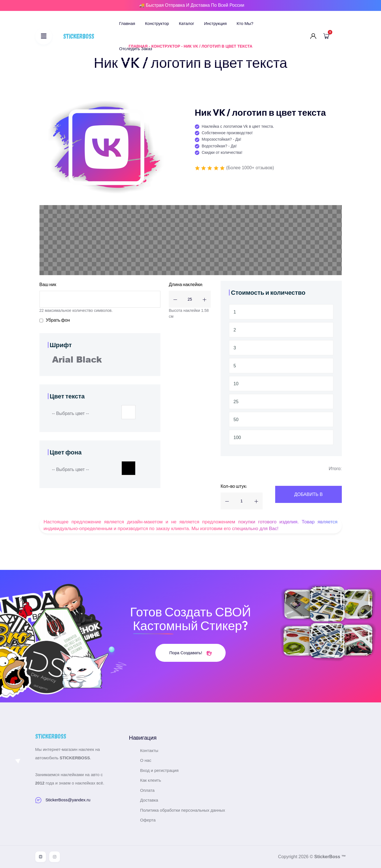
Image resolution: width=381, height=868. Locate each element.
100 (237, 438)
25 (236, 402)
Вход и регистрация (159, 770)
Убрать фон (58, 320)
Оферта (148, 820)
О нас (146, 760)
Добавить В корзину (308, 497)
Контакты (149, 750)
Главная (127, 23)
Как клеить (151, 780)
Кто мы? (245, 23)
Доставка (149, 800)
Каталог (187, 23)
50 (236, 420)
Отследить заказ (136, 49)
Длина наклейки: (186, 284)
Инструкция (215, 23)
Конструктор (157, 23)
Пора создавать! (190, 653)
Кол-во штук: (234, 486)
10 (236, 384)
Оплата (148, 790)
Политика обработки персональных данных (183, 810)
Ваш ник (48, 284)
